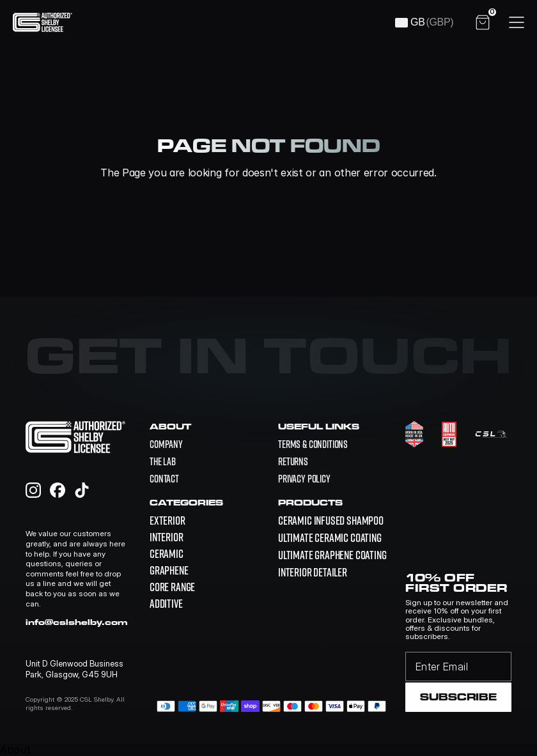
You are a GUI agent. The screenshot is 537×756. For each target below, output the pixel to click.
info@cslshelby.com (77, 622)
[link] (331, 521)
